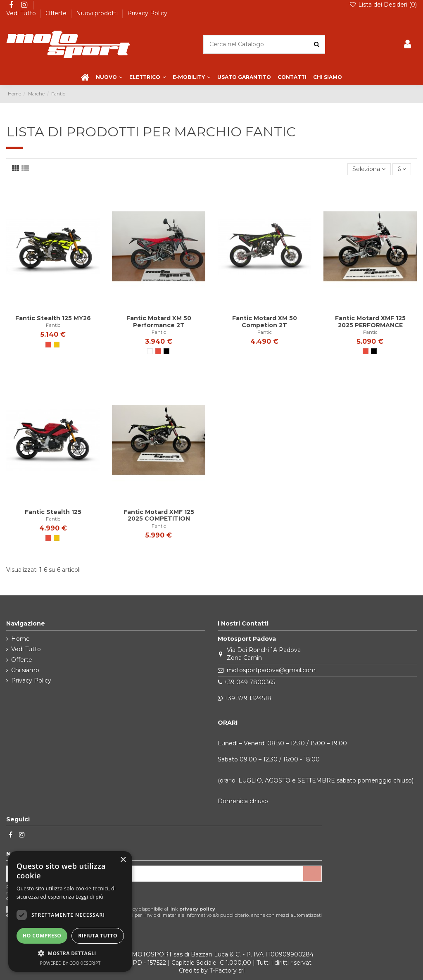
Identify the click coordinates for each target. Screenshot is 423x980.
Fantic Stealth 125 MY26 (53, 318)
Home (20, 639)
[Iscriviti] (312, 874)
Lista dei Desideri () (383, 5)
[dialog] (70, 911)
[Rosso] (48, 345)
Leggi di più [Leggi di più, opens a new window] (89, 897)
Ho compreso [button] (42, 936)
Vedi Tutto (22, 13)
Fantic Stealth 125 (53, 512)
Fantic (53, 325)
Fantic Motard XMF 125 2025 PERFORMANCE (370, 322)
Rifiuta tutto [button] (98, 936)
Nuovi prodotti (98, 13)
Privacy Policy (147, 13)
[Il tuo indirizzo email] (155, 874)
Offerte (57, 13)
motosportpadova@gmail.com (271, 670)
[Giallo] (57, 345)
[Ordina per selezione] (369, 169)
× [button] (123, 860)
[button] (70, 953)
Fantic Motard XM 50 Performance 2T (159, 322)
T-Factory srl (227, 970)
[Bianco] (150, 351)
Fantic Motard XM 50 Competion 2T (265, 322)
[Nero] (166, 351)
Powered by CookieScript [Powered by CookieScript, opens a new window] (70, 963)
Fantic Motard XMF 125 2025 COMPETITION (159, 515)
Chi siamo (25, 670)
